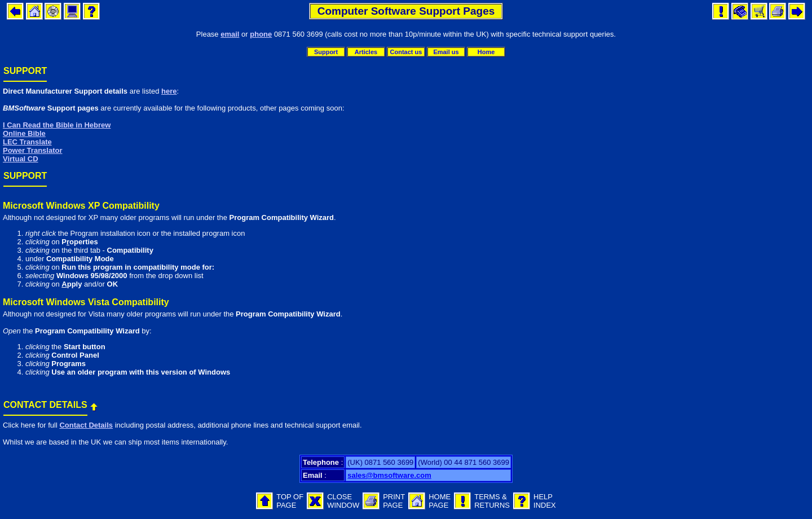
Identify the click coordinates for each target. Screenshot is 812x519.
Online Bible (24, 133)
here (169, 91)
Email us (446, 52)
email (230, 34)
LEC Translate (27, 142)
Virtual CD (21, 159)
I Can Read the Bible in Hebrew (57, 125)
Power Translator (32, 150)
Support (326, 52)
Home (486, 52)
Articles (366, 52)
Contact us (406, 52)
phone (261, 34)
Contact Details (86, 425)
